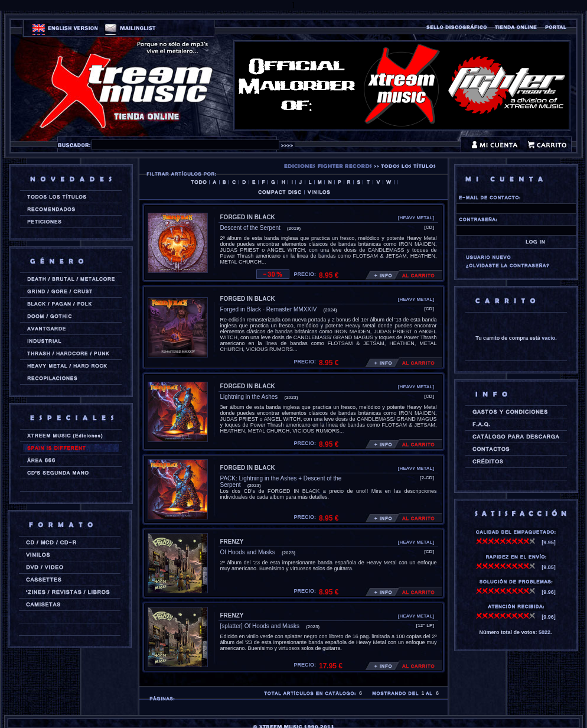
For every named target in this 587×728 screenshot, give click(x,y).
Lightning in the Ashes (249, 397)
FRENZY (232, 542)
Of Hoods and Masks (248, 552)
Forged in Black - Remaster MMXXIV (269, 309)
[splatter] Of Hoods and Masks (260, 626)
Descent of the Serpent (250, 228)
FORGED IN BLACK (248, 217)
